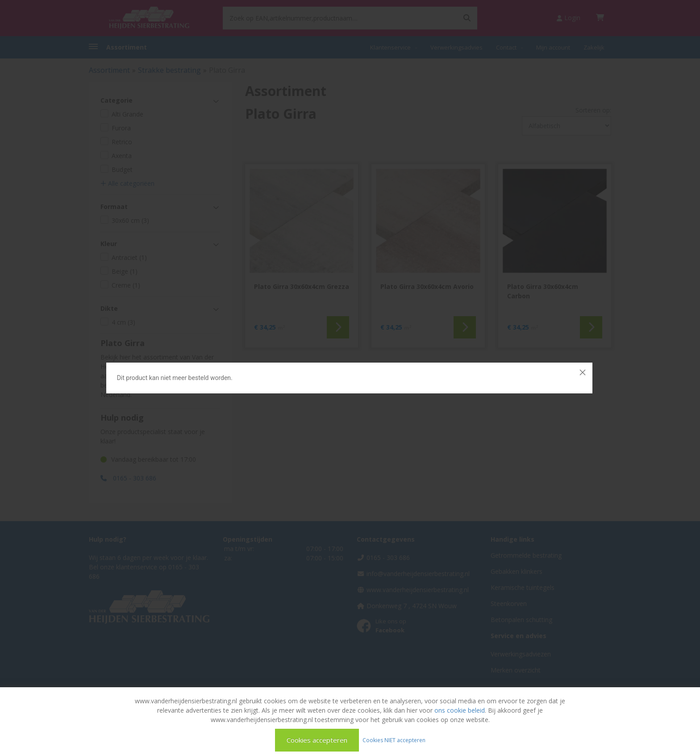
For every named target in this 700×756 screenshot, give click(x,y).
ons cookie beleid (460, 710)
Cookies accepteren (317, 740)
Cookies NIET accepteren (394, 740)
